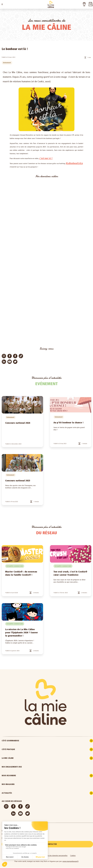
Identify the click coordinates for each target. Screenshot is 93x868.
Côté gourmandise (20, 741)
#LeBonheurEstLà (74, 163)
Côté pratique (17, 749)
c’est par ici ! (46, 158)
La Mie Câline (17, 758)
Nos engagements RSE (12, 767)
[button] (2, 4)
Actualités (16, 793)
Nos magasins (8, 784)
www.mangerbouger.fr (71, 862)
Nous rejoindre (18, 776)
